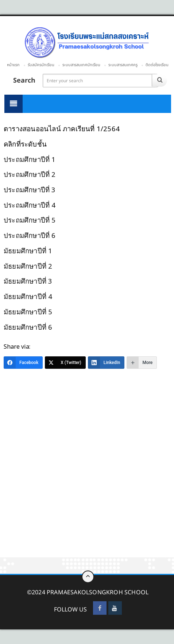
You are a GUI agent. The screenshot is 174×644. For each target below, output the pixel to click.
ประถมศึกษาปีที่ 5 (30, 220)
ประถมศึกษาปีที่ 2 (30, 174)
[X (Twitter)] (65, 363)
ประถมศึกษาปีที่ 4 (30, 205)
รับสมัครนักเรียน (41, 65)
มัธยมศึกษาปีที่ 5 (28, 312)
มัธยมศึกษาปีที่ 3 (28, 281)
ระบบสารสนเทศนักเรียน (81, 65)
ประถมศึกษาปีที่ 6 (30, 235)
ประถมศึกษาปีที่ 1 (30, 159)
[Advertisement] (87, 467)
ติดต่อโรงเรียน (157, 65)
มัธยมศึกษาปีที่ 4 (28, 296)
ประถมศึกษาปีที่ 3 (30, 190)
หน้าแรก (13, 65)
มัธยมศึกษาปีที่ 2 (28, 266)
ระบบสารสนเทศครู (123, 65)
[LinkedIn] (106, 363)
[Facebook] (23, 363)
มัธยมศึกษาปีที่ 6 (28, 327)
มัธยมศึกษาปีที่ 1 (28, 251)
